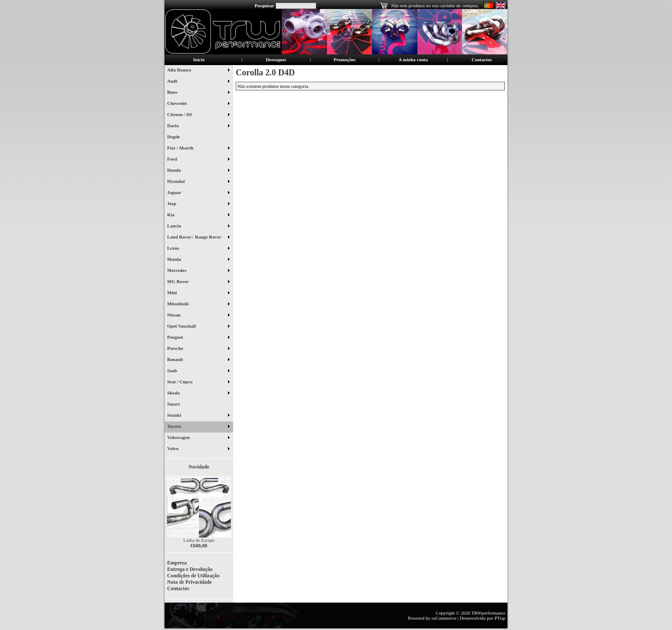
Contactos (481, 60)
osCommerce (444, 618)
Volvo (198, 449)
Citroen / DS (198, 115)
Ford (198, 160)
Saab (198, 371)
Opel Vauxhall (198, 327)
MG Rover (198, 282)
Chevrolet (198, 104)
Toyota (198, 427)
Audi (198, 82)
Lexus (198, 249)
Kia (198, 215)
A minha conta (413, 60)
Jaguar (198, 193)
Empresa (177, 563)
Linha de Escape (199, 540)
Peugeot (198, 338)
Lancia (198, 227)
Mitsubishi (198, 305)
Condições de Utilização (193, 576)
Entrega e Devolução (190, 569)
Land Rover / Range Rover (198, 238)
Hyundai (198, 182)
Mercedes (198, 271)
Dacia (198, 126)
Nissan (198, 316)
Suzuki (198, 416)
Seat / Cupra (198, 382)
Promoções (344, 60)
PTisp (500, 618)
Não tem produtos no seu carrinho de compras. (435, 6)
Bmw (198, 93)
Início (199, 60)
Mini (198, 293)
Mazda (198, 260)
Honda (198, 171)
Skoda (198, 394)
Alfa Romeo (198, 71)
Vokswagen (198, 438)
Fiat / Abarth (198, 149)
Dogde (177, 137)
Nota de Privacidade (189, 582)
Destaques (276, 60)
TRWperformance (488, 613)
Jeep (198, 204)
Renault (198, 360)
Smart (177, 405)
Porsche (198, 349)
